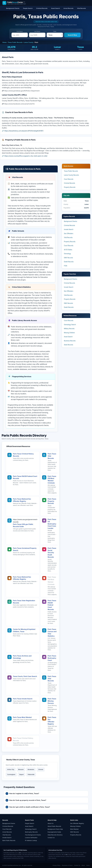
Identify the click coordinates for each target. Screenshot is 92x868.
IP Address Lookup (31, 840)
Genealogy (67, 254)
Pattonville (31, 774)
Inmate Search (69, 229)
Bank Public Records (9, 840)
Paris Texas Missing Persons (52, 701)
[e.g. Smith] (37, 35)
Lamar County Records (71, 175)
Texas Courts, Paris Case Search (25, 676)
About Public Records (54, 826)
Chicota (41, 769)
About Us (51, 823)
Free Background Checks (33, 835)
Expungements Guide (54, 832)
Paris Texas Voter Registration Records (24, 602)
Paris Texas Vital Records (52, 456)
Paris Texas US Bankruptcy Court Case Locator (52, 524)
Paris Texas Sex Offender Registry (52, 721)
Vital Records (68, 237)
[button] (46, 794)
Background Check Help (55, 829)
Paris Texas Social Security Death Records (52, 553)
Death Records (69, 262)
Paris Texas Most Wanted (22, 717)
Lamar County (29, 42)
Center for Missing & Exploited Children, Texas (24, 630)
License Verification (31, 838)
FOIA (66, 266)
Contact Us (51, 838)
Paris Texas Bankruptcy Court (52, 658)
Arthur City (11, 769)
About (83, 865)
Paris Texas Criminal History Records (23, 455)
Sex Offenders (69, 233)
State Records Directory (55, 835)
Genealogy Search (70, 325)
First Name (20, 31)
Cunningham (11, 774)
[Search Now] (72, 35)
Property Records (70, 187)
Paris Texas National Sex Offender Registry (22, 500)
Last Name (37, 31)
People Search (30, 823)
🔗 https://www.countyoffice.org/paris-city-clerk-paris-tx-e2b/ (25, 156)
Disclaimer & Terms (67, 865)
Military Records (69, 329)
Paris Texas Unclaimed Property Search (25, 549)
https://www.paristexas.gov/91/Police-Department (22, 91)
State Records (69, 345)
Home (4, 42)
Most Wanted (74, 829)
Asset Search (68, 337)
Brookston (31, 769)
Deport (22, 774)
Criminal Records (69, 183)
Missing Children (69, 333)
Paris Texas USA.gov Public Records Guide (23, 525)
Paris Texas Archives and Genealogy (22, 657)
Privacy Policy (57, 865)
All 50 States (68, 250)
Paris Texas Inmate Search (23, 699)
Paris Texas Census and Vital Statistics (52, 633)
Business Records (70, 341)
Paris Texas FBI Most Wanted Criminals (52, 480)
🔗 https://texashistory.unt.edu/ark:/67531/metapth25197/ (23, 131)
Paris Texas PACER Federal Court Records (25, 477)
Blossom (21, 769)
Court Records (69, 179)
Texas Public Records (15, 42)
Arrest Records (7, 832)
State (55, 31)
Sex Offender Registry (77, 823)
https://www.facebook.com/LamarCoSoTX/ (19, 104)
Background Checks (71, 221)
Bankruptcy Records (31, 832)
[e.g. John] (20, 35)
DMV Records (68, 258)
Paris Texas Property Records (52, 501)
